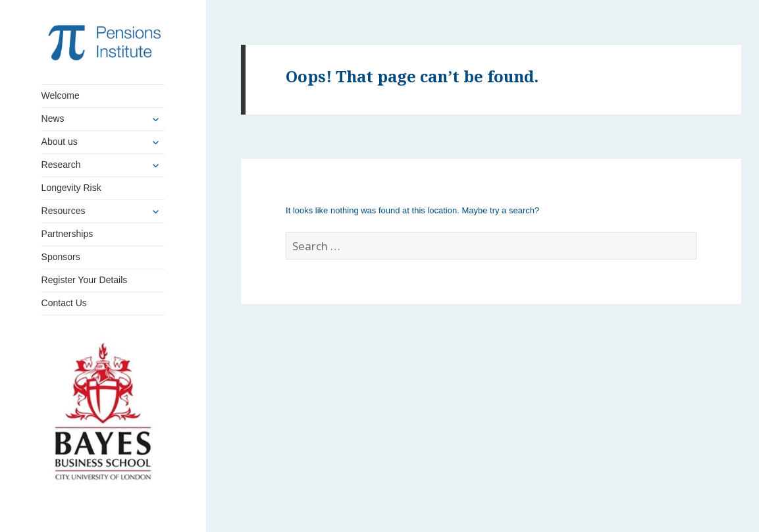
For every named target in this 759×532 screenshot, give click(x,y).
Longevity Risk (71, 188)
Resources (64, 211)
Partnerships (67, 234)
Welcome (61, 95)
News (53, 119)
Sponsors (61, 257)
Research (61, 165)
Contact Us (64, 303)
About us (60, 142)
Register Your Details (85, 280)
